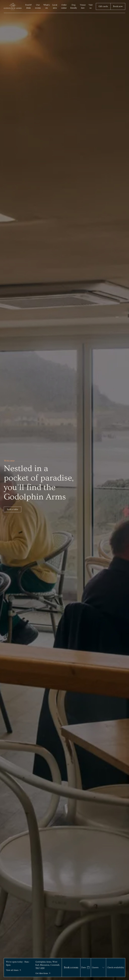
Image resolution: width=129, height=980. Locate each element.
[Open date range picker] (86, 968)
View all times (13, 970)
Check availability (116, 967)
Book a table (13, 509)
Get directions (43, 973)
